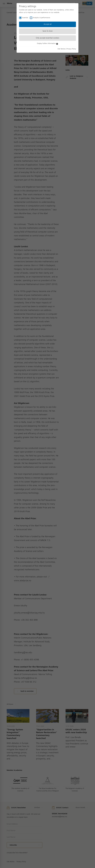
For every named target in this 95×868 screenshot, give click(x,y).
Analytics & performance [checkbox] (42, 18)
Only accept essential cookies (47, 38)
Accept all (48, 24)
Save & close (48, 31)
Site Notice (61, 49)
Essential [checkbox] (25, 18)
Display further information (47, 43)
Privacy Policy (71, 49)
